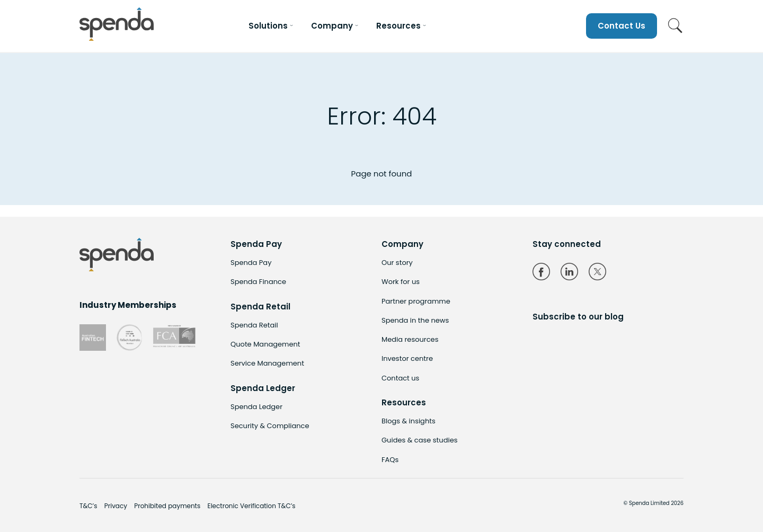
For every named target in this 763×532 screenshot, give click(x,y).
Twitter (597, 272)
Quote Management (265, 344)
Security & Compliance (270, 426)
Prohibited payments (167, 506)
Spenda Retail (254, 325)
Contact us (400, 378)
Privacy (116, 506)
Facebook (541, 272)
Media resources (410, 339)
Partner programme (416, 301)
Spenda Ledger (256, 407)
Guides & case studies (419, 440)
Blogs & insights (409, 421)
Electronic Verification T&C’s (251, 506)
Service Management (267, 363)
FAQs (390, 460)
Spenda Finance (258, 282)
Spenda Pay (251, 263)
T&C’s (88, 506)
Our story (397, 263)
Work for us (401, 282)
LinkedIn (569, 272)
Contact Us (622, 26)
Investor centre (407, 358)
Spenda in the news (415, 320)
